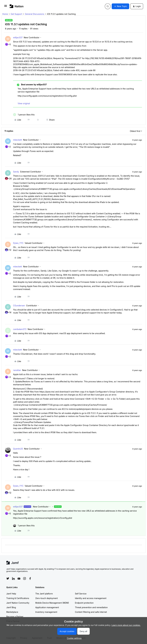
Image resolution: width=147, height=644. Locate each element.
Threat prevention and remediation (91, 607)
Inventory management (46, 612)
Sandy (16, 172)
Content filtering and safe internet (91, 612)
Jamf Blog (11, 607)
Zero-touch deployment (47, 598)
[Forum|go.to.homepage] (17, 6)
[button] (6, 7)
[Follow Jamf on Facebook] (30, 578)
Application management (47, 607)
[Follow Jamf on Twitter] (8, 578)
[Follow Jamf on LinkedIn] (13, 578)
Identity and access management (91, 598)
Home (5, 14)
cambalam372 (20, 329)
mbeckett (18, 140)
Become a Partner (15, 617)
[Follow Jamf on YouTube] (19, 578)
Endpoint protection (84, 603)
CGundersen (19, 306)
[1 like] (24, 115)
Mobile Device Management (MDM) (52, 603)
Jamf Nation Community (18, 603)
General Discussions (35, 14)
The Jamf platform (44, 594)
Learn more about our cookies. (126, 625)
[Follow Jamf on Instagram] (25, 578)
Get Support (16, 14)
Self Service (81, 594)
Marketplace (12, 612)
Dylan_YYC (18, 243)
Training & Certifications (18, 598)
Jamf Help (11, 594)
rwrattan (17, 370)
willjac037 (18, 37)
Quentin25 (18, 449)
